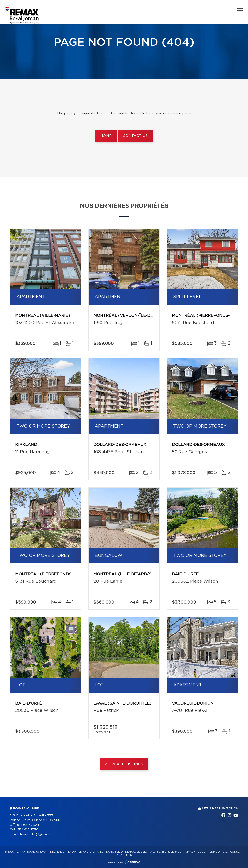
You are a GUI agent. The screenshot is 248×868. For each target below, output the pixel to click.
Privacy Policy (195, 852)
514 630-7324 (28, 825)
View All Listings (124, 764)
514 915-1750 (28, 830)
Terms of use (218, 852)
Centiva (133, 862)
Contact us (135, 136)
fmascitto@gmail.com (38, 834)
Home (106, 136)
